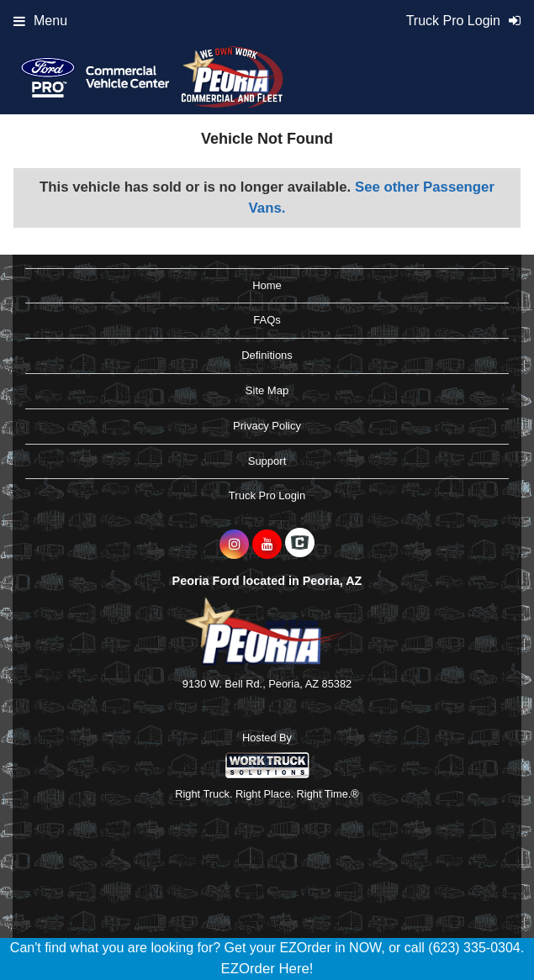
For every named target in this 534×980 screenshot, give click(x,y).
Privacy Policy (267, 426)
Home (267, 285)
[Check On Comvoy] (300, 545)
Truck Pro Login (267, 495)
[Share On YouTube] (267, 545)
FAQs (267, 320)
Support (267, 461)
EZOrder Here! (267, 969)
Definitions (267, 355)
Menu (40, 21)
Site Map (267, 390)
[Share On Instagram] (234, 545)
